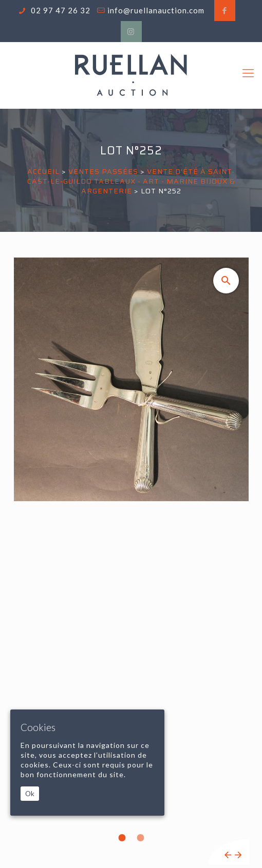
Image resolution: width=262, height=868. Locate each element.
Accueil (43, 171)
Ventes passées (103, 171)
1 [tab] (122, 838)
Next (238, 855)
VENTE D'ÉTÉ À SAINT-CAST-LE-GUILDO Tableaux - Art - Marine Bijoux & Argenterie (131, 181)
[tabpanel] (131, 561)
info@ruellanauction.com (156, 10)
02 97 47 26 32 (60, 10)
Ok (30, 794)
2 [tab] (140, 838)
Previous (228, 855)
